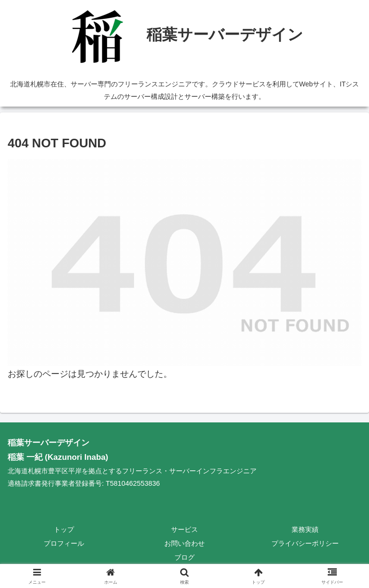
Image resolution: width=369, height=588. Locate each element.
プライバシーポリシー (305, 543)
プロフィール (64, 543)
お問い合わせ (184, 543)
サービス (184, 529)
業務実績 (305, 529)
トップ (64, 529)
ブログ (184, 557)
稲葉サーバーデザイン (49, 443)
